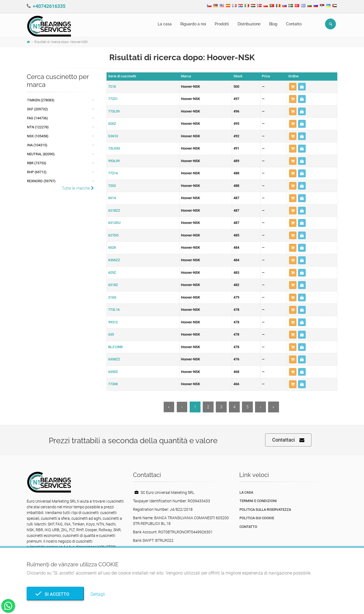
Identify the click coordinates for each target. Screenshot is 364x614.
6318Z (113, 285)
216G (112, 297)
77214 (113, 173)
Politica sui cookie (257, 518)
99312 (113, 322)
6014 (112, 198)
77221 (113, 99)
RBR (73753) (37, 163)
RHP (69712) (37, 172)
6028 (112, 247)
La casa (165, 24)
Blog (273, 24)
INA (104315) (37, 145)
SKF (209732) (37, 109)
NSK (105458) (38, 136)
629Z (112, 273)
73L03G (114, 148)
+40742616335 (49, 6)
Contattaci (288, 440)
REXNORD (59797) (41, 181)
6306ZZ (114, 260)
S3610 (113, 136)
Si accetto (55, 594)
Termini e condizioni (258, 501)
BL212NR (115, 347)
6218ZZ (114, 210)
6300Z (113, 372)
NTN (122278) (38, 127)
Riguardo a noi (193, 24)
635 (111, 334)
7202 (112, 186)
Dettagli (98, 594)
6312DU (114, 223)
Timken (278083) (41, 100)
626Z (112, 124)
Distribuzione (249, 24)
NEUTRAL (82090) (41, 154)
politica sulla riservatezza (265, 510)
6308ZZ (114, 359)
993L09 (114, 161)
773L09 (114, 111)
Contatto (294, 24)
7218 (112, 86)
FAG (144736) (37, 118)
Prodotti (222, 24)
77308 (113, 384)
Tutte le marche (78, 188)
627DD (113, 235)
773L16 (114, 310)
